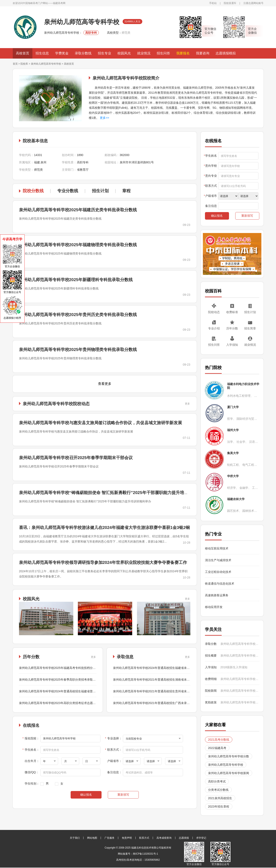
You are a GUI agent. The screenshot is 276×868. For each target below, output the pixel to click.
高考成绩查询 (164, 838)
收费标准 (232, 312)
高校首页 (23, 53)
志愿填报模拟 (226, 53)
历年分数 (232, 328)
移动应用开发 (214, 607)
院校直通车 (230, 3)
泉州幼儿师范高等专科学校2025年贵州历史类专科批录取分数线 (78, 315)
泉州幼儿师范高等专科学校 (46, 64)
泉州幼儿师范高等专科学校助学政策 (240, 702)
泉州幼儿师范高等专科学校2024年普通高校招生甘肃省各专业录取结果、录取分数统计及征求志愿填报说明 (240, 655)
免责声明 (127, 838)
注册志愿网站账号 (253, 3)
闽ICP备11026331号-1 (145, 854)
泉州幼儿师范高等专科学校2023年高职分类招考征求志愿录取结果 (62, 703)
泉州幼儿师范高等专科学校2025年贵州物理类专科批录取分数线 (78, 350)
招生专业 (104, 53)
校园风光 (124, 53)
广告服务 (109, 838)
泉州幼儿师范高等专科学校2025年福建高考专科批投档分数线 (59, 668)
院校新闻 (211, 691)
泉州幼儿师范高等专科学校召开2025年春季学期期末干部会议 (76, 458)
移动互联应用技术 (217, 548)
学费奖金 (62, 53)
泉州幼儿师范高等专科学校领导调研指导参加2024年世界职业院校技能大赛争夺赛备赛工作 (103, 562)
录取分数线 (83, 53)
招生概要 (211, 655)
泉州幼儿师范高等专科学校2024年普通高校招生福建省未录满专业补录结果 (162, 668)
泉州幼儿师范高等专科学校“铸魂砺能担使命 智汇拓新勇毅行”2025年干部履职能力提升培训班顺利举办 (114, 493)
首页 (15, 64)
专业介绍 (214, 328)
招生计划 (100, 191)
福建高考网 (59, 3)
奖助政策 (211, 702)
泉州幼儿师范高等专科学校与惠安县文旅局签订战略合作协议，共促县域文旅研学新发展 (100, 423)
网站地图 (92, 838)
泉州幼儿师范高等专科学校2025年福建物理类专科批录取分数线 (78, 245)
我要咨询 (203, 53)
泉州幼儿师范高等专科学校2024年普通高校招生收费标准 (240, 679)
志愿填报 (184, 838)
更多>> (104, 118)
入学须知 (232, 345)
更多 (187, 404)
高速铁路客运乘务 (217, 595)
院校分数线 (33, 191)
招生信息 (42, 53)
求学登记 (201, 838)
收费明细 (211, 679)
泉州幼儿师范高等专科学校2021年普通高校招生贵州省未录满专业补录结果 (162, 691)
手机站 (213, 3)
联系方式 (144, 838)
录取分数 (211, 644)
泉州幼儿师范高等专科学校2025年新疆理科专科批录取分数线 (76, 280)
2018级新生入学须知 (234, 667)
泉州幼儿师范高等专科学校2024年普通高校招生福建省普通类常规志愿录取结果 (71, 691)
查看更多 (105, 384)
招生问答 (163, 53)
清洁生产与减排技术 (218, 560)
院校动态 (214, 312)
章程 (126, 191)
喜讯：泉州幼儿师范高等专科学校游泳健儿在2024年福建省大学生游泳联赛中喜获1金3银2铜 (104, 527)
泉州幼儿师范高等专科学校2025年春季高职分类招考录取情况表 (60, 680)
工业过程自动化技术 (218, 572)
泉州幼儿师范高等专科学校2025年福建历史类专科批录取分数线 (78, 210)
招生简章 (250, 328)
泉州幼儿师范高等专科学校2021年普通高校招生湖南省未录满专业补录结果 (162, 680)
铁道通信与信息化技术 (220, 584)
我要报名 (183, 53)
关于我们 (75, 838)
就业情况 (144, 53)
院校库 (24, 64)
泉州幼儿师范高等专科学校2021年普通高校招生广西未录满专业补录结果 (160, 703)
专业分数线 (68, 191)
